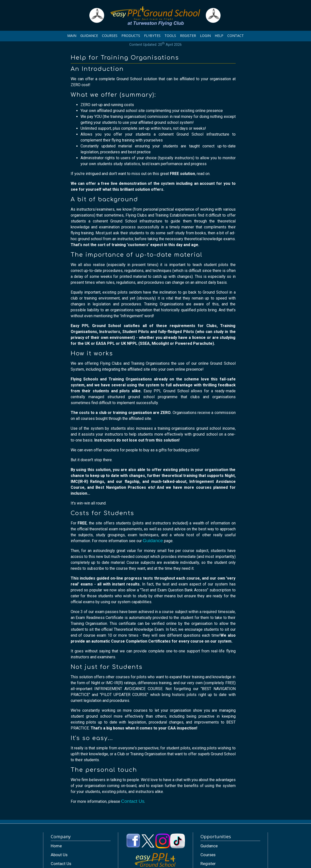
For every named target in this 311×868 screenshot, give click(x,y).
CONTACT (236, 36)
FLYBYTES (152, 36)
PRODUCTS (131, 36)
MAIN (72, 36)
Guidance (153, 541)
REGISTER (188, 36)
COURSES (110, 36)
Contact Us (133, 801)
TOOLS (170, 36)
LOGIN (205, 36)
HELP (219, 36)
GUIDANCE (89, 36)
